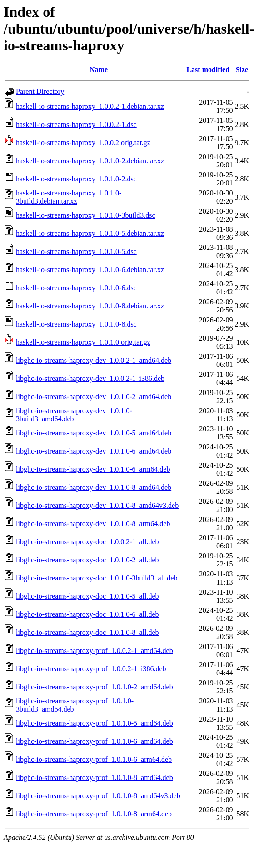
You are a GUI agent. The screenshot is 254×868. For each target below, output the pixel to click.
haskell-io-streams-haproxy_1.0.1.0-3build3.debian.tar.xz (69, 197)
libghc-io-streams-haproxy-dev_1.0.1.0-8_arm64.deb (93, 524)
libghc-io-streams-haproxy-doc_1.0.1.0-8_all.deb (87, 632)
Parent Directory (40, 91)
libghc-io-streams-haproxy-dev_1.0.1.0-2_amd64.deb (94, 397)
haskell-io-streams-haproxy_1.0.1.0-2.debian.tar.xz (90, 161)
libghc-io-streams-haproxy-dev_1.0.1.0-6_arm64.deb (93, 469)
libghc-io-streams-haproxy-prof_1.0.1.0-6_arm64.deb (94, 759)
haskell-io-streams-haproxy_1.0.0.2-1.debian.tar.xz (90, 106)
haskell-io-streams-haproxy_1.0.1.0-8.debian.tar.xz (90, 306)
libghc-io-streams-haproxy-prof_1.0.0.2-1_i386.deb (91, 669)
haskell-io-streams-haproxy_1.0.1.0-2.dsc (76, 179)
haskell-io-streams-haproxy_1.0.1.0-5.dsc (76, 251)
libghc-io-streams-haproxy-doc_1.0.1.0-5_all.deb (87, 596)
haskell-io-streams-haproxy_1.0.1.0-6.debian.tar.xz (90, 270)
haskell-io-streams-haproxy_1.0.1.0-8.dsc (76, 324)
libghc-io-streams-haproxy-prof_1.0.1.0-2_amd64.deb (95, 687)
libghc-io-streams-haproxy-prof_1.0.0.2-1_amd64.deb (95, 651)
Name (99, 70)
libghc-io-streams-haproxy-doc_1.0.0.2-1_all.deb (87, 542)
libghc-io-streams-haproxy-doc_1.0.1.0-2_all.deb (87, 560)
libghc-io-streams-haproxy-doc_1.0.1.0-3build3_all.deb (97, 578)
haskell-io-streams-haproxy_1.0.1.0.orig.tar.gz (83, 342)
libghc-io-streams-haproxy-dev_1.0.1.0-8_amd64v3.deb (97, 505)
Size (242, 70)
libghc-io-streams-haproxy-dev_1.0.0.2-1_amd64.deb (94, 360)
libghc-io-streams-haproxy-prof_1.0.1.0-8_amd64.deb (95, 778)
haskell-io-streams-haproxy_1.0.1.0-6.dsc (76, 288)
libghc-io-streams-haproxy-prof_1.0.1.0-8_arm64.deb (94, 814)
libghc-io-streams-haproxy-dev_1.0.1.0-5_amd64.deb (94, 433)
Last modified (208, 70)
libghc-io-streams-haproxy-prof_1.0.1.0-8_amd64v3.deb (98, 796)
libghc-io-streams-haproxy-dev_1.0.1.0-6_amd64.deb (94, 451)
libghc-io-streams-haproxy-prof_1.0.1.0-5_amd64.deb (95, 723)
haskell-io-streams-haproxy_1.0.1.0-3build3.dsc (86, 215)
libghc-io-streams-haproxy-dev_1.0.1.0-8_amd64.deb (94, 487)
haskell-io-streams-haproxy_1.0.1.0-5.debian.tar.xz (90, 233)
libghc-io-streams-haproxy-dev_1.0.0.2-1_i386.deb (90, 378)
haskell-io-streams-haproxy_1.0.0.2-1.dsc (76, 124)
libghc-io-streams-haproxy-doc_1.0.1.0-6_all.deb (87, 614)
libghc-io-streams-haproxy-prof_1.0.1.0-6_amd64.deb (95, 741)
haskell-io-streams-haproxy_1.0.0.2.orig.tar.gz (83, 143)
